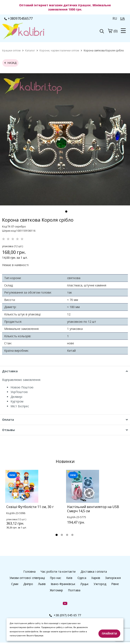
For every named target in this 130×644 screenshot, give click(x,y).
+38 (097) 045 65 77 (65, 615)
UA (122, 18)
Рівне (115, 584)
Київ (69, 578)
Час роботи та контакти (58, 572)
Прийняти (109, 634)
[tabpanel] (35, 505)
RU (115, 18)
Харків (96, 578)
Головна (29, 572)
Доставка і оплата (94, 572)
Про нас (56, 578)
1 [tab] (66, 212)
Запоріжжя (113, 578)
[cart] (110, 31)
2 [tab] (62, 535)
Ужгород (100, 584)
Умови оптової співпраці (27, 578)
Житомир (56, 590)
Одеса (82, 578)
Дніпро (28, 584)
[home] (11, 50)
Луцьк (84, 584)
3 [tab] (67, 535)
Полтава (74, 590)
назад (10, 63)
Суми (15, 584)
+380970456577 (18, 18)
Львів (42, 584)
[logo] (34, 31)
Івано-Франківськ (63, 584)
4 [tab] (72, 535)
